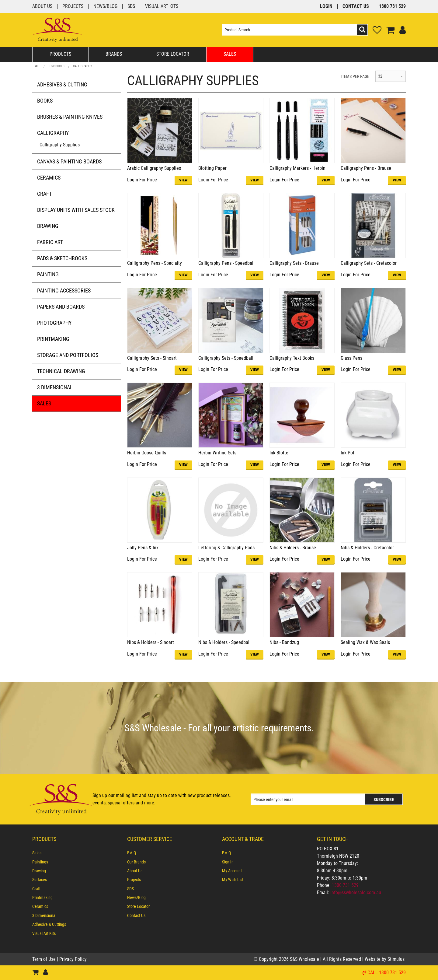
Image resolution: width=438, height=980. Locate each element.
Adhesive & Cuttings (49, 924)
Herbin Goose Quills (147, 453)
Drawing (48, 226)
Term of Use (45, 959)
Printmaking (53, 339)
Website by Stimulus (385, 959)
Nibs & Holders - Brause (293, 548)
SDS (131, 7)
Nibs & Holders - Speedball (224, 642)
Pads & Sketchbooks (62, 258)
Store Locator (173, 54)
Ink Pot (348, 453)
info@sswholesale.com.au (356, 892)
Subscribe (384, 800)
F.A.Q (132, 853)
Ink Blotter (280, 453)
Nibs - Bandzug (284, 642)
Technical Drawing (61, 371)
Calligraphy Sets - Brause (294, 263)
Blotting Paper (212, 168)
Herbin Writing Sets (217, 453)
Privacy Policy (73, 959)
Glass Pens (351, 358)
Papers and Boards (61, 307)
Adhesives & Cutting (62, 84)
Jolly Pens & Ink (143, 548)
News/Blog (105, 7)
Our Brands (136, 862)
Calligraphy (83, 66)
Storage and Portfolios (68, 355)
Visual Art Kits (162, 7)
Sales (230, 54)
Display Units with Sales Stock (76, 210)
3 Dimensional (55, 387)
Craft (44, 194)
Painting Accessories (64, 290)
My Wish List (233, 880)
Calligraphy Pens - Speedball (226, 263)
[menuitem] (77, 853)
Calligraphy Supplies (60, 145)
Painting (48, 274)
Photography (54, 323)
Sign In (228, 862)
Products (60, 54)
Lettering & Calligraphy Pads (226, 548)
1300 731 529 (392, 7)
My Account (232, 871)
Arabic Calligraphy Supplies (154, 168)
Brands (114, 54)
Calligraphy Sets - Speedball (226, 358)
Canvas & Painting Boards (69, 161)
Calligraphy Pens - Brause (366, 168)
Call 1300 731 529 (387, 973)
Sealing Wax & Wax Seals (365, 642)
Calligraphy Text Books (292, 358)
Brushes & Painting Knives (70, 117)
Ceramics (49, 178)
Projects (73, 7)
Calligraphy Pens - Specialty (155, 263)
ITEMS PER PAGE (355, 76)
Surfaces (40, 880)
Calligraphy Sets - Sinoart (152, 358)
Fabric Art (50, 242)
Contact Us (356, 7)
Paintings (40, 862)
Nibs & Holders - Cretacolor (367, 548)
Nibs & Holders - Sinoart (151, 642)
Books (45, 101)
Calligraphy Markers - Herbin (297, 168)
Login (326, 7)
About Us (42, 7)
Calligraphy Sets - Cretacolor (369, 263)
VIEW (183, 180)
